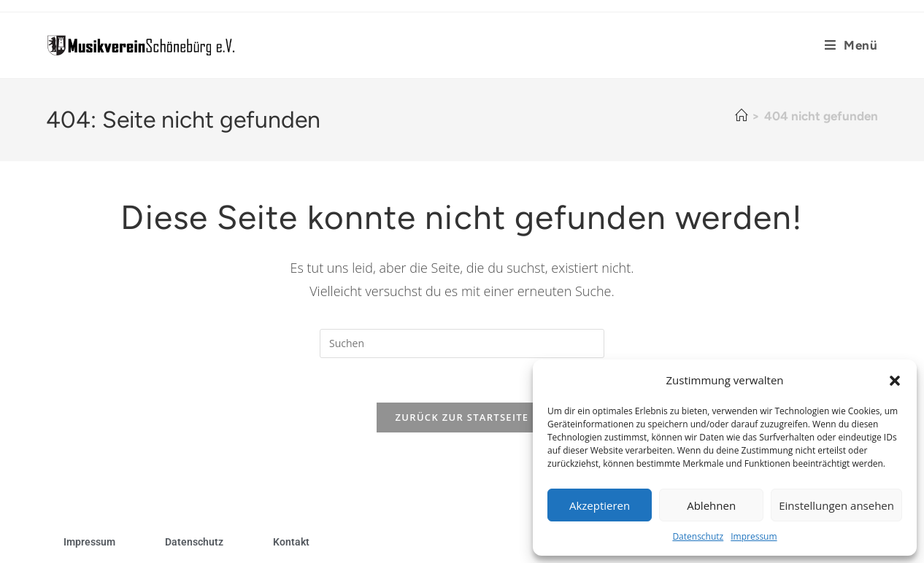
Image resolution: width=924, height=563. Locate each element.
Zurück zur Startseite (462, 417)
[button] (895, 381)
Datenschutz (698, 536)
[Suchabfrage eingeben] (462, 343)
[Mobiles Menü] (846, 45)
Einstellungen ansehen (836, 505)
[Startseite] (741, 116)
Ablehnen (711, 505)
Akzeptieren (600, 505)
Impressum (754, 536)
